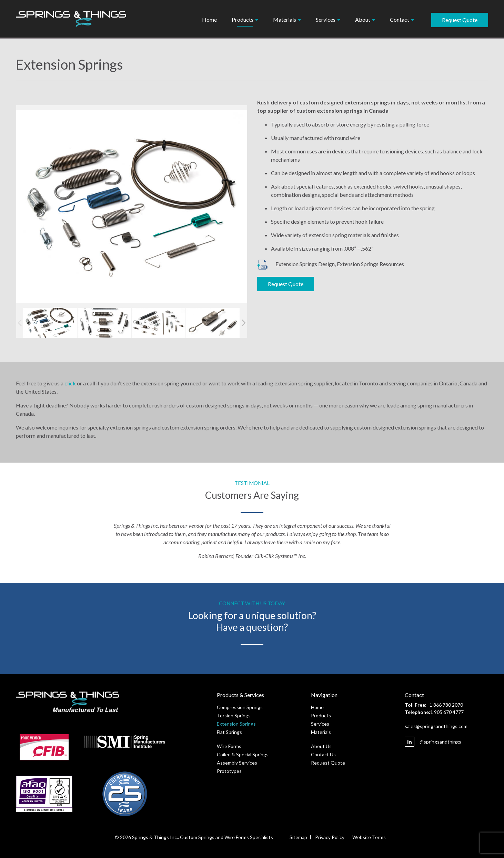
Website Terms (369, 837)
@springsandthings (433, 742)
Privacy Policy (330, 837)
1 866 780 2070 (446, 705)
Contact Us (323, 754)
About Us (321, 746)
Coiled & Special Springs (243, 754)
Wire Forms (229, 746)
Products (243, 19)
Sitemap (298, 837)
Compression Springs (240, 707)
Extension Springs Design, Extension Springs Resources (331, 264)
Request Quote (460, 20)
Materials (285, 19)
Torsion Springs (234, 715)
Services (326, 19)
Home (209, 19)
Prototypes (229, 771)
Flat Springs (229, 732)
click (70, 383)
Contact (400, 19)
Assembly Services (237, 763)
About (363, 19)
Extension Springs (236, 724)
